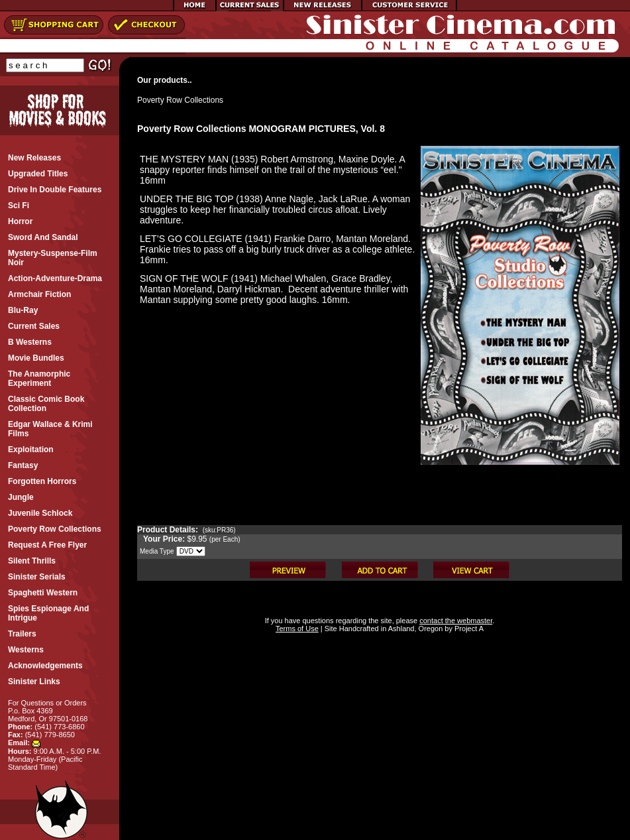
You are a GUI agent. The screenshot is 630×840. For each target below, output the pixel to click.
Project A (468, 629)
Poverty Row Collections (180, 100)
